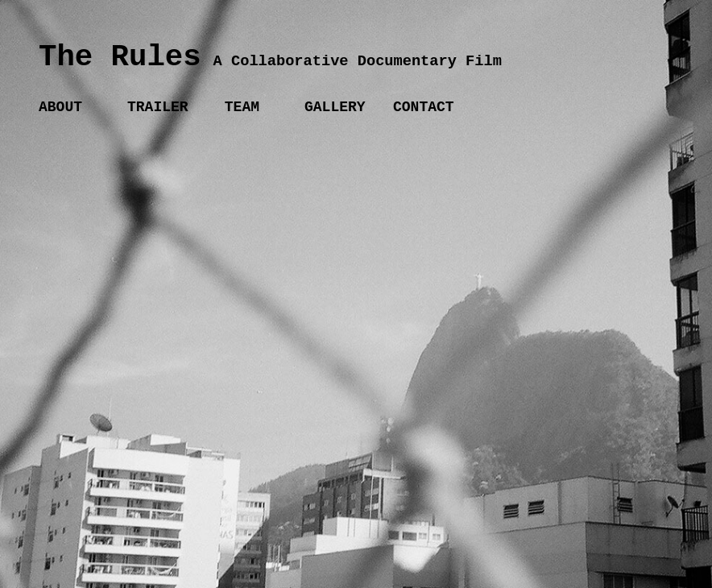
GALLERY (335, 107)
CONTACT (424, 107)
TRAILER (158, 107)
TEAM (238, 107)
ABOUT (60, 107)
